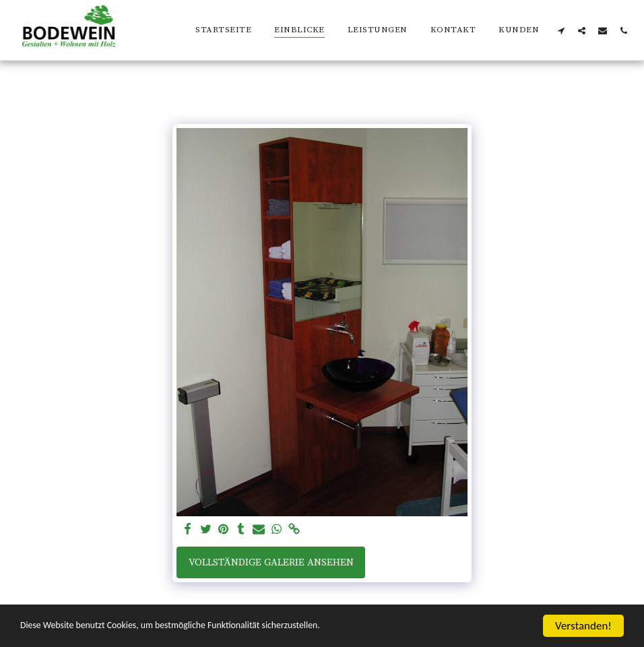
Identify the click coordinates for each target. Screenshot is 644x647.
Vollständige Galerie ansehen (271, 562)
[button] (561, 30)
